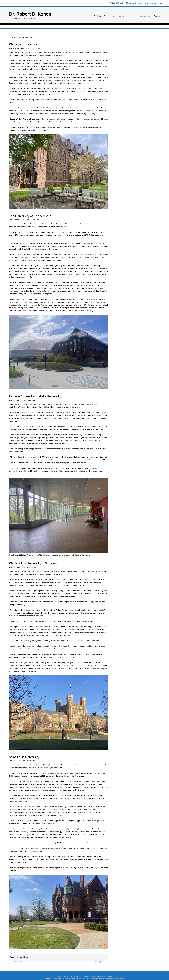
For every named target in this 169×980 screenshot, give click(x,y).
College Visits (145, 16)
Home (88, 16)
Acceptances (123, 16)
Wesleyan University (23, 44)
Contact (157, 16)
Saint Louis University (24, 757)
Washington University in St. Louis (33, 563)
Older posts (16, 962)
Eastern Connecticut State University (35, 396)
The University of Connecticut (30, 216)
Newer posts (101, 962)
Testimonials (109, 16)
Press (134, 16)
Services (97, 16)
